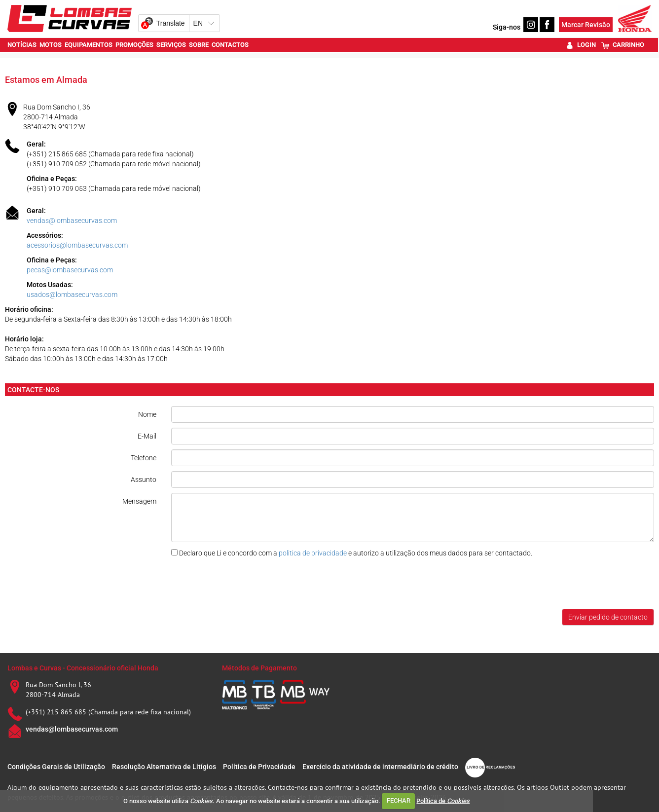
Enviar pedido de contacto (608, 617)
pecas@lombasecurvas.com (70, 270)
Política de (443, 800)
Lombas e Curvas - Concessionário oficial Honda (83, 668)
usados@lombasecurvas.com (72, 295)
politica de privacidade (313, 553)
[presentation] (246, 585)
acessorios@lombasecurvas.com (77, 245)
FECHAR (399, 800)
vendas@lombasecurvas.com (72, 221)
